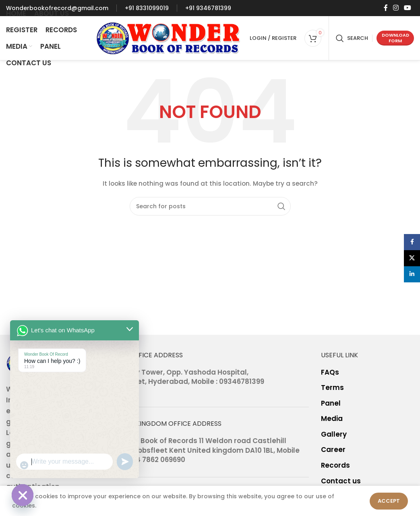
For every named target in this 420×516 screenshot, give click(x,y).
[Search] (352, 38)
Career (333, 450)
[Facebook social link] (386, 8)
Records (335, 465)
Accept (389, 501)
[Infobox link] (57, 8)
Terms (332, 388)
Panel (331, 403)
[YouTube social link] (408, 8)
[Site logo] (169, 37)
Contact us (341, 481)
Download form (395, 38)
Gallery (334, 434)
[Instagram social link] (396, 8)
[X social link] (412, 258)
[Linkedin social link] (412, 274)
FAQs (330, 372)
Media (332, 419)
